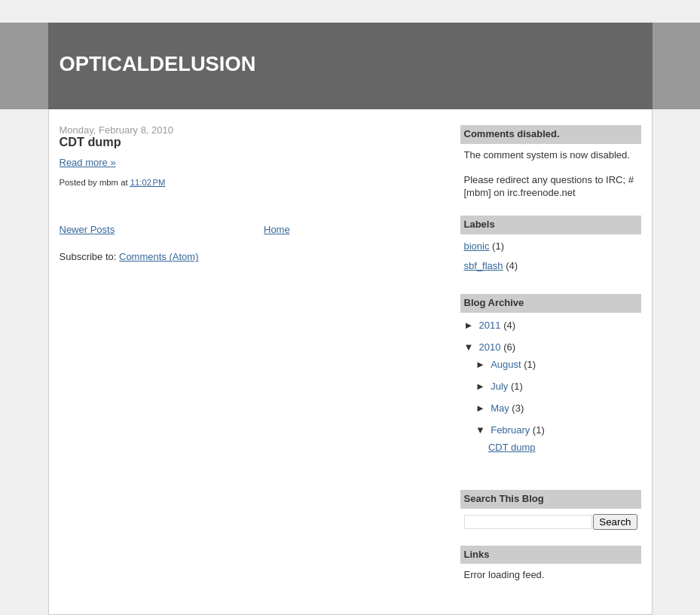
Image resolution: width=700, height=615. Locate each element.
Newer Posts (87, 229)
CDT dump (90, 142)
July (501, 386)
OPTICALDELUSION (158, 64)
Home (277, 229)
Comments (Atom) (159, 257)
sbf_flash (484, 266)
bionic (477, 246)
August (507, 364)
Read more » (88, 162)
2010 (492, 347)
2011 (492, 325)
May (501, 408)
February (512, 430)
